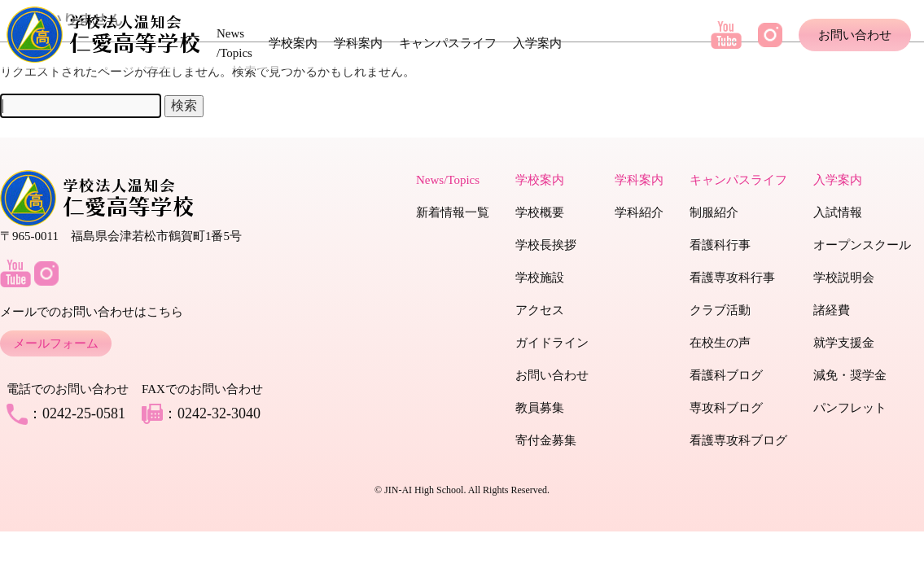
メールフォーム (56, 343)
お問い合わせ (855, 35)
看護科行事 (720, 245)
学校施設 (540, 278)
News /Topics (234, 43)
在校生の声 (720, 343)
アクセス (540, 310)
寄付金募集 (546, 440)
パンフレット (850, 408)
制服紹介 (714, 212)
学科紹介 (639, 212)
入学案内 (537, 43)
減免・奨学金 (850, 375)
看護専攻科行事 (732, 278)
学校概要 (540, 212)
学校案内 (293, 43)
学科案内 (358, 43)
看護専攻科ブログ (738, 440)
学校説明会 (844, 278)
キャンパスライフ (448, 43)
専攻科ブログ (726, 408)
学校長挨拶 (546, 245)
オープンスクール (862, 245)
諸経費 (832, 310)
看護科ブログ (726, 375)
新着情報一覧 (453, 212)
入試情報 (838, 212)
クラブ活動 (720, 310)
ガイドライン (552, 343)
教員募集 (540, 408)
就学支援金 (844, 343)
